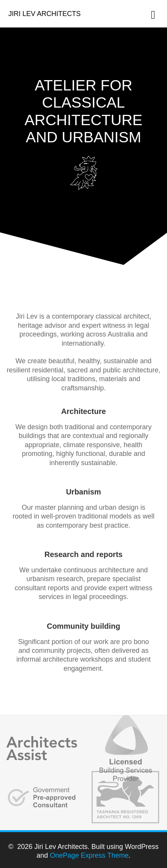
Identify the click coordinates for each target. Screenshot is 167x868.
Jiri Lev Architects (45, 14)
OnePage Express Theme (89, 855)
